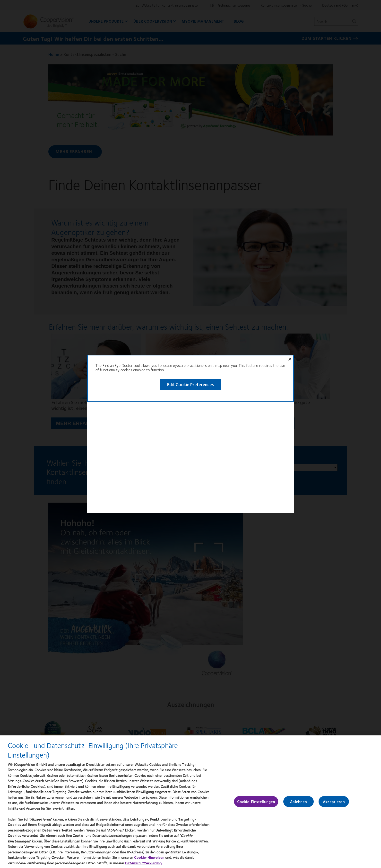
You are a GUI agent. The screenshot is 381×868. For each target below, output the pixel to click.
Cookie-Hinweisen (149, 860)
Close (303, 121)
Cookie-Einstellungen (256, 804)
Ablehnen (299, 804)
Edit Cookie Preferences (178, 145)
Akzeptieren (334, 804)
